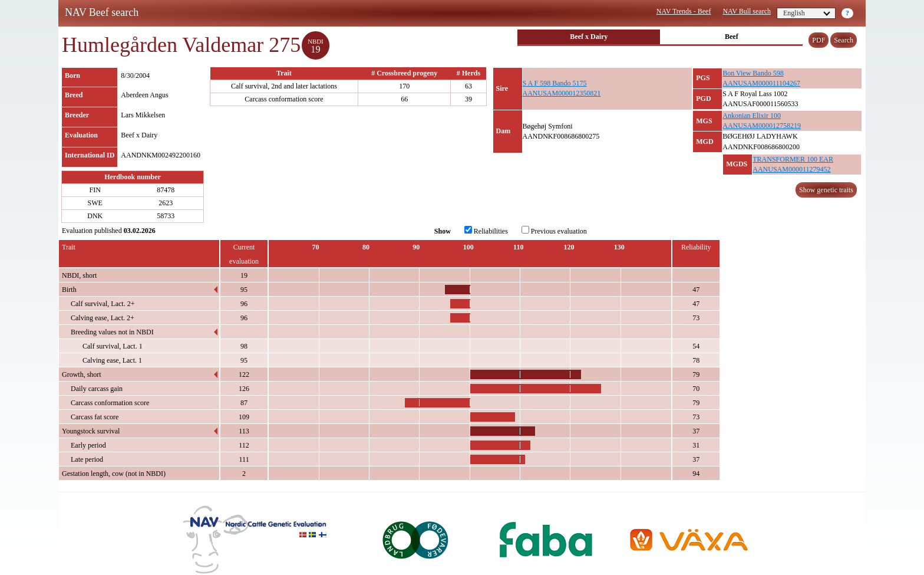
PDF (819, 40)
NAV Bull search (747, 11)
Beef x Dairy (589, 37)
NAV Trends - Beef (684, 11)
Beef (732, 37)
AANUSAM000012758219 (762, 126)
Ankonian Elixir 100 (752, 116)
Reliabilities (486, 231)
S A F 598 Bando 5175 (555, 83)
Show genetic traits (826, 190)
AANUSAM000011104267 (761, 83)
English (807, 13)
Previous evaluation (554, 231)
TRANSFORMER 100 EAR (793, 159)
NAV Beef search (102, 12)
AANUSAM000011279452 (791, 169)
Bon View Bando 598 (753, 73)
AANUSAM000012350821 (562, 93)
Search (844, 40)
